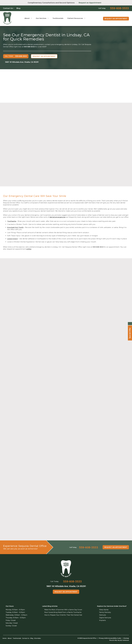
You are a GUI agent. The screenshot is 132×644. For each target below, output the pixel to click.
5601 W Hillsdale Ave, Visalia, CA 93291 (22, 62)
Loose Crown (12, 239)
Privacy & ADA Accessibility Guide (110, 638)
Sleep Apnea (104, 610)
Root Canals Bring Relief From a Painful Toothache (63, 612)
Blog (18, 8)
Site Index (38, 638)
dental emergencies (57, 217)
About (27, 18)
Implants (102, 620)
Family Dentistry (105, 612)
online (29, 249)
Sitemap (126, 638)
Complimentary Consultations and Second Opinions (51, 3)
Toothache (12, 221)
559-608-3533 (29, 47)
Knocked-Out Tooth (15, 227)
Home (5, 638)
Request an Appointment (90, 3)
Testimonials (58, 18)
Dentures (103, 615)
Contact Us (8, 8)
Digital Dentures (105, 618)
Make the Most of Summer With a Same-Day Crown (63, 610)
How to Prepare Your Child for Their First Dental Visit (63, 615)
